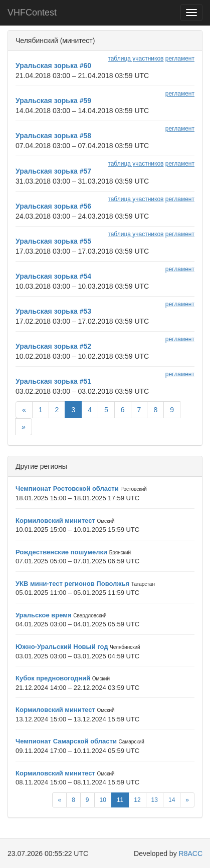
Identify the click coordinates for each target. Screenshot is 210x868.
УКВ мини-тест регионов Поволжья (72, 584)
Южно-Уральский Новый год (62, 647)
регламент (180, 59)
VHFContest (32, 13)
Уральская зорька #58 (53, 136)
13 (155, 800)
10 (103, 800)
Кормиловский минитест (55, 521)
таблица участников (136, 59)
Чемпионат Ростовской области (67, 489)
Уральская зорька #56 (53, 206)
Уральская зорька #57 (53, 171)
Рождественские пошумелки (61, 552)
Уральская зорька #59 (53, 101)
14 (172, 800)
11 (120, 800)
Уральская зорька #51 (53, 381)
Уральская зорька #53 (53, 311)
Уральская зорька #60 (53, 66)
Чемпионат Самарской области (66, 741)
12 (137, 800)
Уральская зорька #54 (53, 276)
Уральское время (44, 615)
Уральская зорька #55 (53, 241)
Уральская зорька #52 (53, 346)
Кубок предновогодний (53, 678)
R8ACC (191, 853)
